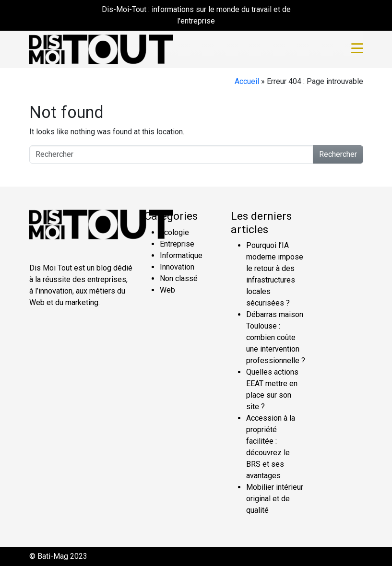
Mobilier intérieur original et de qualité (275, 499)
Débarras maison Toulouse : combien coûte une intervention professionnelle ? (276, 337)
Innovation (177, 267)
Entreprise (177, 244)
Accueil (247, 81)
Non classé (179, 278)
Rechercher (338, 154)
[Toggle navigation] (357, 49)
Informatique (181, 255)
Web (167, 290)
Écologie (174, 232)
